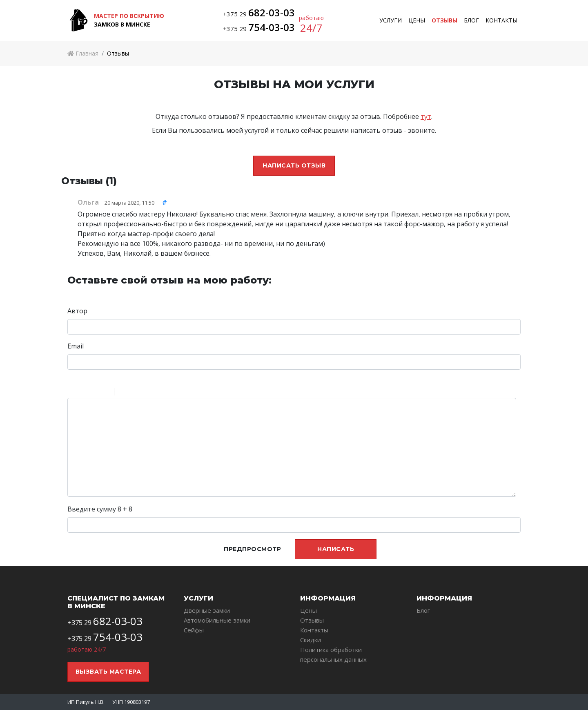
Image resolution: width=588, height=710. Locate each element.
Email (76, 346)
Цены (417, 20)
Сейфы (194, 630)
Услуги (391, 20)
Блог (471, 20)
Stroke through (105, 393)
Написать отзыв (294, 165)
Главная (83, 53)
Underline (94, 393)
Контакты (501, 20)
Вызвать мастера (108, 672)
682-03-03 (272, 12)
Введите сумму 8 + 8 (100, 509)
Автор (77, 311)
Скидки (311, 640)
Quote (124, 393)
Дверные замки (207, 610)
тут (426, 116)
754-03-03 (272, 27)
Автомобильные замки (217, 620)
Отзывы (444, 20)
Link (145, 393)
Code (134, 393)
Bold (73, 393)
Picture (156, 393)
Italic (83, 393)
